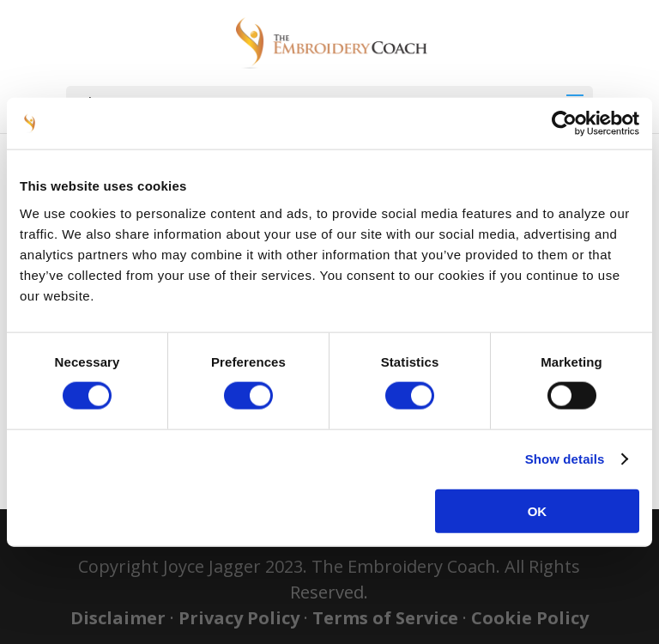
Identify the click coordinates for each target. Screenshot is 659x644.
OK (538, 510)
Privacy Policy (239, 618)
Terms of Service (385, 618)
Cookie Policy (530, 618)
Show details (565, 459)
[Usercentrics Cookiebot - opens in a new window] (564, 124)
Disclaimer (118, 618)
